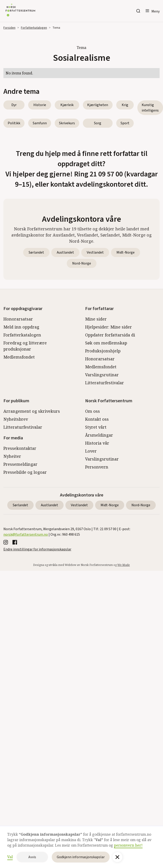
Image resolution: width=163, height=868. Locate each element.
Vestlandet (95, 252)
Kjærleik (67, 105)
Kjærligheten (98, 105)
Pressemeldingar (20, 464)
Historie (40, 105)
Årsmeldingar (99, 435)
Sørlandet (36, 252)
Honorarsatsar (18, 319)
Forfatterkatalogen (34, 28)
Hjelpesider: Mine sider (109, 327)
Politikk (14, 123)
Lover (91, 451)
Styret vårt (96, 427)
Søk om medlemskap (106, 343)
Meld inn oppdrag (21, 327)
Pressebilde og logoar (25, 472)
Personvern (97, 467)
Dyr (14, 105)
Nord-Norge (82, 263)
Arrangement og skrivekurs (32, 411)
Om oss (93, 411)
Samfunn (40, 123)
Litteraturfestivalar (105, 383)
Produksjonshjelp (103, 351)
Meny (156, 11)
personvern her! (128, 845)
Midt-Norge (126, 252)
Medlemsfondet (19, 357)
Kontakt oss (97, 419)
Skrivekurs (67, 123)
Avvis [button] (32, 857)
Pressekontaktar (20, 448)
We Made (124, 565)
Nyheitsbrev (16, 419)
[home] (19, 11)
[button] (152, 11)
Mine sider (96, 319)
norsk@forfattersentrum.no (26, 535)
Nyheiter (12, 456)
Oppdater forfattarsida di (110, 335)
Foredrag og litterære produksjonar (25, 346)
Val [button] (10, 857)
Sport (125, 123)
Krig (125, 105)
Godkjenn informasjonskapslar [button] (81, 857)
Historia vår (97, 443)
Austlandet (65, 252)
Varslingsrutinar (102, 375)
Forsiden (9, 28)
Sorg (98, 123)
